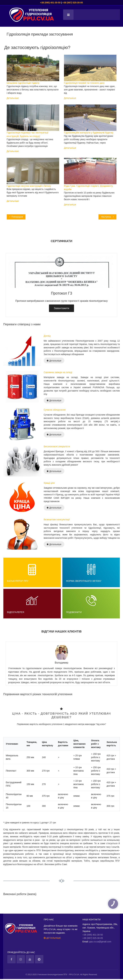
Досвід (47, 336)
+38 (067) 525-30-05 (73, 3)
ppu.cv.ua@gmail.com (100, 942)
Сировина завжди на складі (58, 372)
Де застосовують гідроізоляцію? (37, 47)
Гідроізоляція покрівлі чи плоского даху (84, 83)
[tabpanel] (62, 285)
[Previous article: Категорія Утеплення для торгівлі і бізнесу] (16, 217)
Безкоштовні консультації (57, 520)
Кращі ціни (49, 483)
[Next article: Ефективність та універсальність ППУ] (107, 217)
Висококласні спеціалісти (57, 446)
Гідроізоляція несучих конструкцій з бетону (29, 186)
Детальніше (13, 98)
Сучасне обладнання (55, 410)
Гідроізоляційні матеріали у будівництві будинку (89, 133)
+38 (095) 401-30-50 (50, 3)
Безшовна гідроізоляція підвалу (23, 83)
